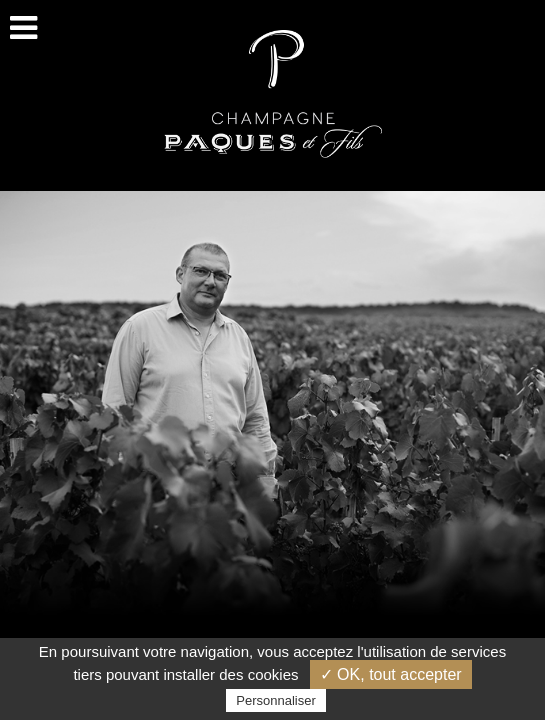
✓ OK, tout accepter (391, 674)
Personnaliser (276, 700)
